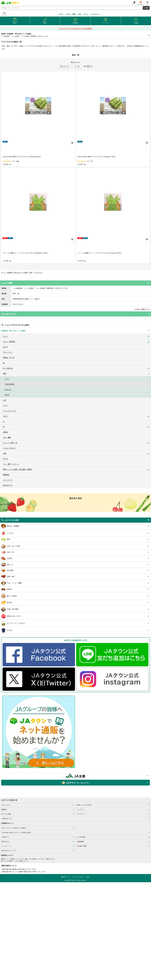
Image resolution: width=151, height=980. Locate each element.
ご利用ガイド (5, 837)
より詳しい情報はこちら (142, 309)
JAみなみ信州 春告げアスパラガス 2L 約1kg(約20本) (22, 157)
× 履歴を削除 (8, 510)
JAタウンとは (5, 805)
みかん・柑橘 (71, 14)
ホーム (3, 272)
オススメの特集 (6, 814)
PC (88, 877)
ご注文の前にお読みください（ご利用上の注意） (16, 832)
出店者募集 (80, 841)
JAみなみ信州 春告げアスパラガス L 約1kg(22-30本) (96, 157)
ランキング (80, 809)
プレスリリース (6, 846)
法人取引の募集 (82, 846)
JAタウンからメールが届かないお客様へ (14, 828)
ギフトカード (81, 814)
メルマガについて (9, 314)
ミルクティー (95, 14)
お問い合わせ (5, 841)
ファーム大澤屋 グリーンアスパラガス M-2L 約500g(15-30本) (25, 253)
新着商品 (4, 809)
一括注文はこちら (7, 818)
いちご (61, 14)
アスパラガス (38, 272)
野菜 (31, 272)
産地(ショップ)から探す (84, 805)
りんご (86, 14)
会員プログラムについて (9, 850)
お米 (80, 14)
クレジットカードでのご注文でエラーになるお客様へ (76, 29)
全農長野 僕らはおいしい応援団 (17, 272)
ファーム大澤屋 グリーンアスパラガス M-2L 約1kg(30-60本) (99, 253)
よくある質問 (81, 837)
